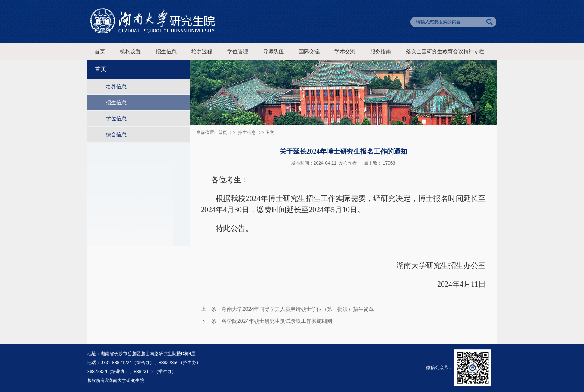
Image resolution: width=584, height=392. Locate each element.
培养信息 (116, 86)
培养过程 (202, 52)
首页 (100, 52)
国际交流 (309, 52)
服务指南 (381, 52)
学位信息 (116, 118)
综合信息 (116, 134)
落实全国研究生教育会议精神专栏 (445, 52)
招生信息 (166, 52)
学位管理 (238, 52)
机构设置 (130, 52)
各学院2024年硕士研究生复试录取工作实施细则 (277, 321)
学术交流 (345, 52)
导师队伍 (273, 52)
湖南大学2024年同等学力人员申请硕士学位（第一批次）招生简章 (298, 309)
